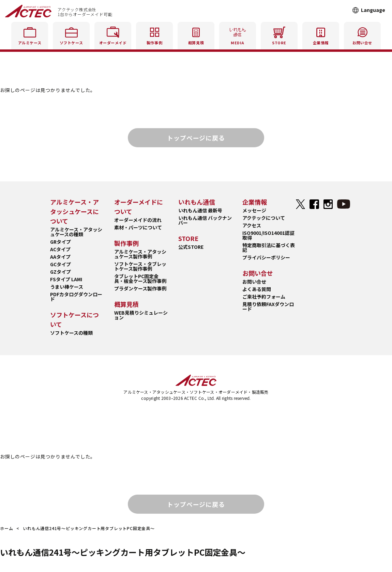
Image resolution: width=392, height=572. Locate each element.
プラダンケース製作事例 (140, 288)
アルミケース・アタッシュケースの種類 (76, 232)
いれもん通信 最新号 (200, 210)
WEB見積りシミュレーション (141, 315)
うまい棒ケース (67, 287)
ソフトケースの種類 (71, 333)
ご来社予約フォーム (264, 297)
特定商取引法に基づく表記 (269, 247)
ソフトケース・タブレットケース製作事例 (140, 266)
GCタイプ (61, 264)
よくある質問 (257, 289)
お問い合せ (254, 282)
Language (373, 10)
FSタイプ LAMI (66, 279)
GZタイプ (61, 272)
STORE (279, 35)
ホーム (6, 528)
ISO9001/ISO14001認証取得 (268, 235)
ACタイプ (60, 249)
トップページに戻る (196, 138)
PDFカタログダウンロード (76, 297)
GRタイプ (61, 242)
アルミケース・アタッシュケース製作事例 (140, 254)
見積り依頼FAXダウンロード (268, 306)
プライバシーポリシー (266, 257)
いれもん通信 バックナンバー (205, 220)
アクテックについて (264, 218)
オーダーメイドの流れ (138, 220)
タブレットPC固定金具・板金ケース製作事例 (140, 279)
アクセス (252, 225)
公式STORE (191, 247)
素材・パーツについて (138, 227)
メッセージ (254, 210)
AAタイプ (60, 257)
